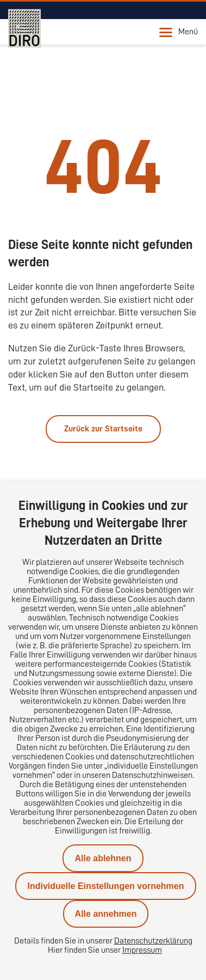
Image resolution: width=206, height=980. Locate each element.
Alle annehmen (106, 914)
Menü (179, 32)
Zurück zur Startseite (103, 429)
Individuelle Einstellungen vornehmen (105, 886)
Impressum (142, 950)
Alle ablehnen (103, 858)
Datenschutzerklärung (153, 941)
